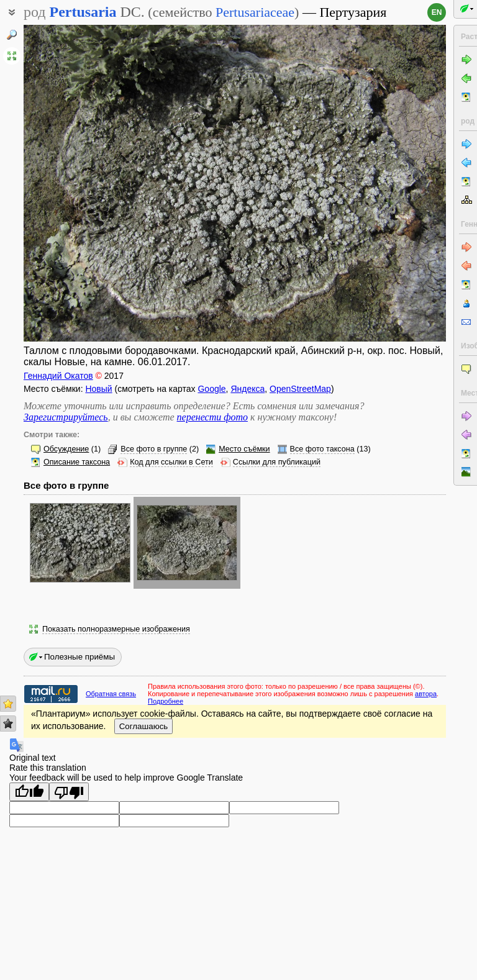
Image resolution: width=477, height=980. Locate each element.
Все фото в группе (154, 449)
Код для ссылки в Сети (171, 462)
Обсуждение (66, 449)
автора (426, 694)
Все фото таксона (322, 449)
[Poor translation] (69, 792)
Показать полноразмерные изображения (116, 629)
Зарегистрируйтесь (66, 417)
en (437, 12)
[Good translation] (29, 792)
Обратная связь (111, 694)
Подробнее (166, 701)
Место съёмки (244, 449)
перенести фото (212, 417)
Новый (98, 389)
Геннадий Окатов (58, 376)
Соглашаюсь (144, 726)
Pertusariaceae (255, 12)
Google (211, 389)
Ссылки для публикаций (277, 462)
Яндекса (248, 389)
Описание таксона (77, 462)
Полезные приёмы (79, 657)
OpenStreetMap (300, 389)
